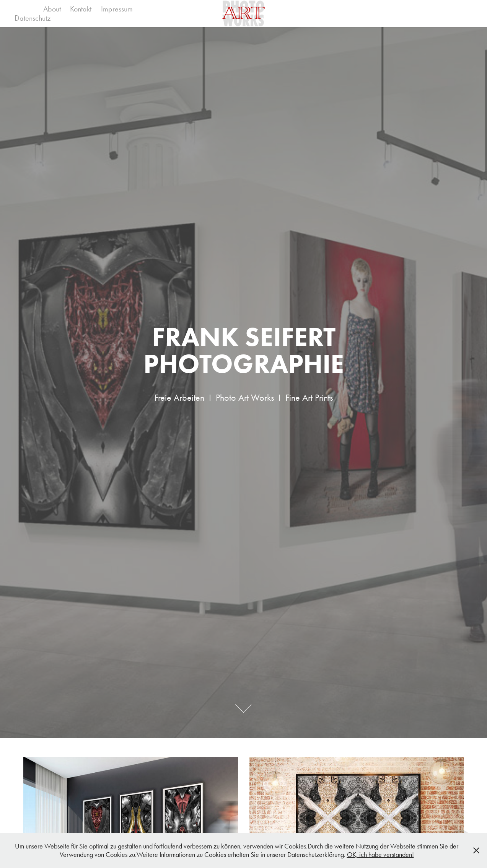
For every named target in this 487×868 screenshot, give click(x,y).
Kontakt (81, 9)
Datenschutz (33, 18)
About (52, 9)
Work (24, 9)
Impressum (117, 9)
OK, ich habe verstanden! (380, 855)
